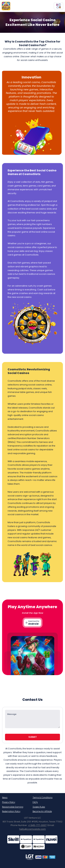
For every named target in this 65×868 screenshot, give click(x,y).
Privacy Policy (9, 802)
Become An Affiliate (42, 811)
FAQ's (35, 802)
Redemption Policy (11, 811)
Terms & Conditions (43, 798)
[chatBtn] (58, 6)
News (5, 798)
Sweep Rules (39, 807)
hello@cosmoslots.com (32, 829)
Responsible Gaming (13, 807)
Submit (33, 737)
